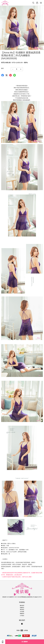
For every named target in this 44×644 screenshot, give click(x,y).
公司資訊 (22, 616)
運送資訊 (22, 609)
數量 (2, 68)
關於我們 (22, 606)
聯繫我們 (22, 614)
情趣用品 (22, 608)
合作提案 (22, 612)
